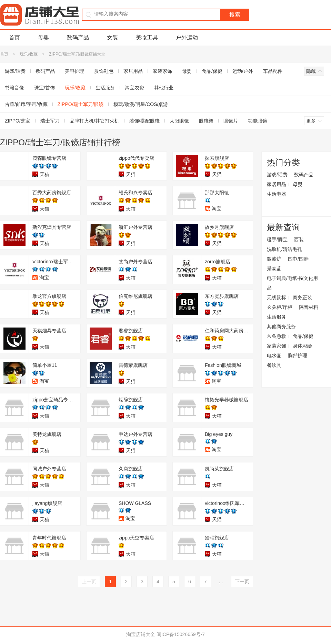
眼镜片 (231, 121)
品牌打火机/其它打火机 (94, 121)
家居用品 (133, 71)
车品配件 (273, 71)
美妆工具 (147, 37)
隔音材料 (309, 307)
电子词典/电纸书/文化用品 (292, 283)
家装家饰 (162, 71)
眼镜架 (206, 121)
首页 (14, 37)
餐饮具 (274, 365)
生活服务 (105, 88)
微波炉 (274, 259)
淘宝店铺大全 (141, 634)
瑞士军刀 (50, 121)
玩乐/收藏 (28, 54)
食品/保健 (212, 71)
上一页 (89, 582)
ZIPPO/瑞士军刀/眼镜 (81, 104)
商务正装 (302, 297)
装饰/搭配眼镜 (144, 121)
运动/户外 (243, 71)
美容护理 (74, 71)
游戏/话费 (277, 175)
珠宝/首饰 (44, 88)
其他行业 (164, 88)
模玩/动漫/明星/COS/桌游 (141, 104)
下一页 (242, 582)
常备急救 (277, 336)
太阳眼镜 (179, 121)
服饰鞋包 (104, 71)
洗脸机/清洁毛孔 (284, 249)
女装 (112, 37)
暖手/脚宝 (277, 240)
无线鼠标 (277, 297)
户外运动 (187, 37)
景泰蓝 (274, 269)
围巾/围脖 (298, 259)
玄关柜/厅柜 (280, 307)
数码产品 (78, 37)
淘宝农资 (134, 88)
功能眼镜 (258, 121)
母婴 (43, 37)
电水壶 (274, 355)
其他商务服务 (281, 326)
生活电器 (277, 194)
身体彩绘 (302, 346)
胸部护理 (298, 355)
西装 (299, 240)
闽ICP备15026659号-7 (181, 634)
